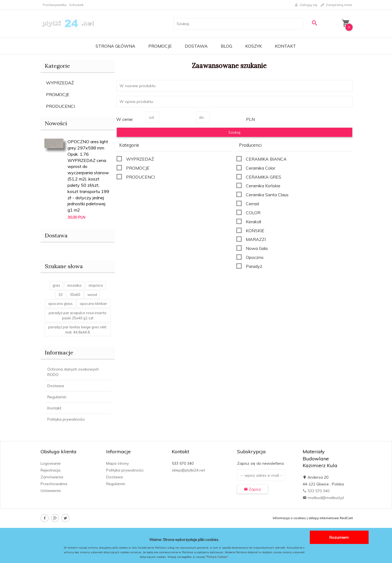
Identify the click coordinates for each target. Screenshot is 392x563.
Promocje (160, 46)
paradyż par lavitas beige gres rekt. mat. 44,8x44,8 (78, 330)
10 (60, 295)
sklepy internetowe (324, 518)
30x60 (75, 295)
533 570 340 (316, 491)
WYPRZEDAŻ (60, 83)
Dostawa (196, 46)
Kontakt (285, 46)
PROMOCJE (58, 94)
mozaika (74, 285)
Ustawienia (51, 491)
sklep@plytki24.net (188, 470)
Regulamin (57, 397)
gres (56, 285)
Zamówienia (52, 477)
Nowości (56, 123)
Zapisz (252, 489)
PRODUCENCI (60, 106)
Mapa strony (117, 463)
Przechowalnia (54, 484)
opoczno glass (60, 304)
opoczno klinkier (94, 304)
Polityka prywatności (66, 419)
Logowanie (51, 463)
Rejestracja (50, 470)
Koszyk (254, 46)
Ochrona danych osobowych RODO (73, 372)
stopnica (96, 285)
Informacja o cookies (289, 518)
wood (92, 295)
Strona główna (115, 46)
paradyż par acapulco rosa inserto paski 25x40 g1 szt (78, 315)
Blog (226, 46)
